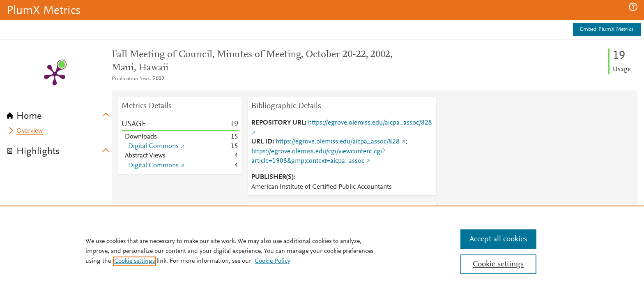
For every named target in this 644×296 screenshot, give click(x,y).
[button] (633, 7)
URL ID (262, 142)
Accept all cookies (498, 239)
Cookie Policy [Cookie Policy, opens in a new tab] (273, 261)
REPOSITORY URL (278, 123)
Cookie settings (135, 261)
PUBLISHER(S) (272, 177)
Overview (30, 131)
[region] (322, 251)
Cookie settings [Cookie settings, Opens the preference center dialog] (498, 264)
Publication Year (131, 79)
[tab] (59, 113)
